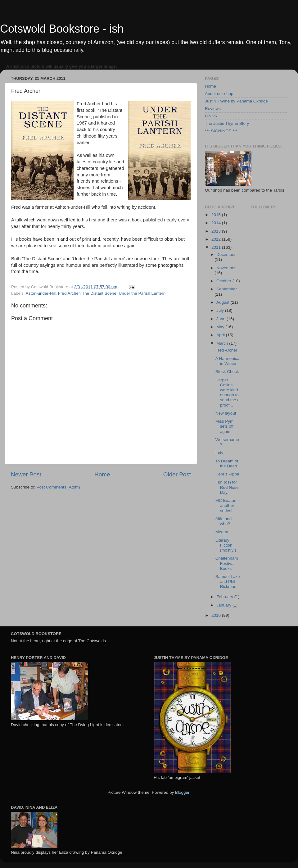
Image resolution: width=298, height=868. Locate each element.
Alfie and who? (224, 521)
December (226, 254)
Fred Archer (69, 293)
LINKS (211, 116)
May (221, 327)
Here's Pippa (227, 474)
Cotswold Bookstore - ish (62, 29)
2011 (217, 247)
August (223, 302)
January (224, 605)
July (221, 310)
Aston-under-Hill (41, 293)
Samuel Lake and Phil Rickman (228, 582)
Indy (219, 453)
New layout (226, 413)
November (226, 268)
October (224, 281)
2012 (217, 239)
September (227, 289)
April (221, 335)
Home (102, 474)
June (221, 319)
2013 (217, 231)
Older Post (177, 474)
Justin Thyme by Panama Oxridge (236, 101)
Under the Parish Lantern (142, 293)
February (225, 597)
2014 (217, 223)
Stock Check (227, 372)
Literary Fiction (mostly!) (226, 545)
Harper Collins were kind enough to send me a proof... (228, 393)
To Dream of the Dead (227, 464)
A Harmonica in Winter (227, 361)
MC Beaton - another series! (227, 505)
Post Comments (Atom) (58, 487)
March (223, 343)
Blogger (182, 792)
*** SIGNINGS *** (221, 131)
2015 (217, 215)
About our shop (219, 94)
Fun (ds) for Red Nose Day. (227, 487)
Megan (222, 532)
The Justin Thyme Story (227, 123)
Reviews (213, 109)
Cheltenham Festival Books (227, 563)
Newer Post (26, 474)
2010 (217, 615)
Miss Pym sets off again (225, 426)
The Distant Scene (99, 293)
